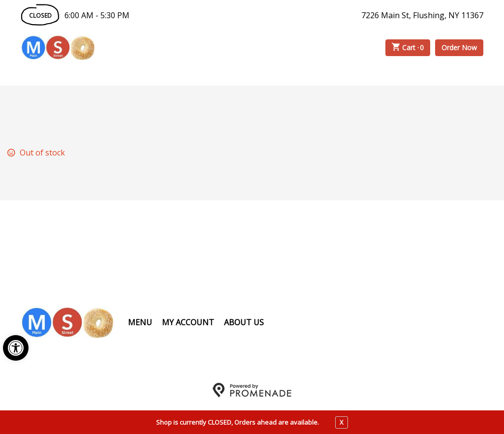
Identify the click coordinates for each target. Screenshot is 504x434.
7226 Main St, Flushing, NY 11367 (422, 15)
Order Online (151, 48)
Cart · (408, 48)
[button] (16, 348)
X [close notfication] (342, 422)
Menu (140, 322)
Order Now (459, 47)
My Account (188, 322)
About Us (244, 322)
